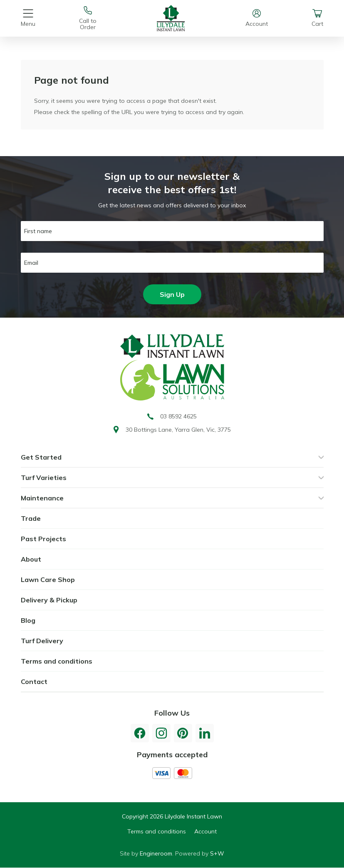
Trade (31, 518)
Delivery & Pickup (49, 600)
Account (205, 831)
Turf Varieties (44, 478)
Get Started (41, 457)
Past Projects (43, 539)
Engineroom (156, 853)
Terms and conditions (57, 661)
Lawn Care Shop (48, 579)
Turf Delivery (42, 641)
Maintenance (42, 498)
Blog (28, 620)
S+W (217, 853)
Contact (34, 681)
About (31, 559)
